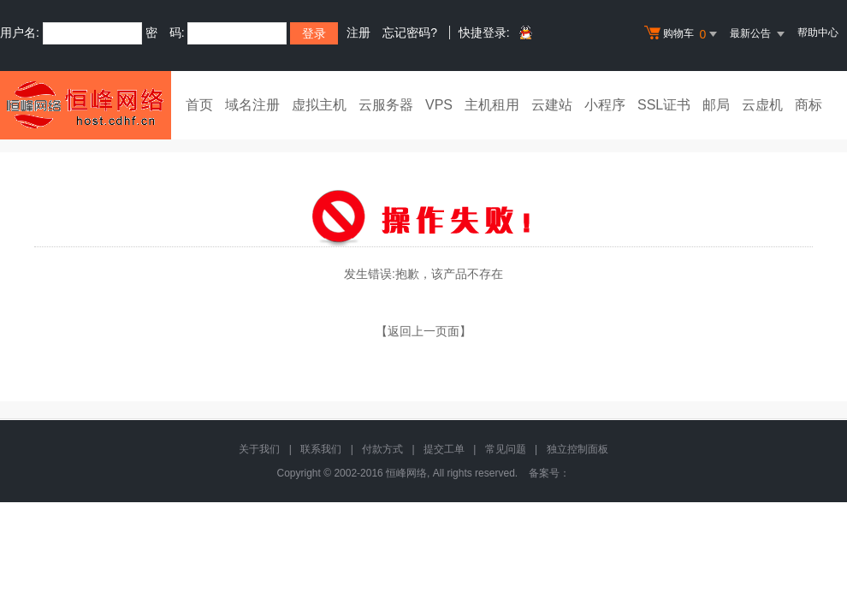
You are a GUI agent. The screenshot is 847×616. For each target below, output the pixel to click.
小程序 (605, 105)
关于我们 (259, 449)
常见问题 (506, 449)
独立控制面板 (577, 449)
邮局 (716, 105)
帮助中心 (818, 33)
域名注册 (252, 105)
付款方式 (382, 449)
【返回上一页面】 (423, 331)
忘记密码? (410, 33)
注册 (358, 33)
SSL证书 (664, 105)
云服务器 (386, 105)
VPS (439, 105)
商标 (808, 105)
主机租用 (492, 105)
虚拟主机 (319, 105)
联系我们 (321, 449)
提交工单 (444, 449)
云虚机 (762, 105)
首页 (199, 105)
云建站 (552, 105)
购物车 (683, 34)
